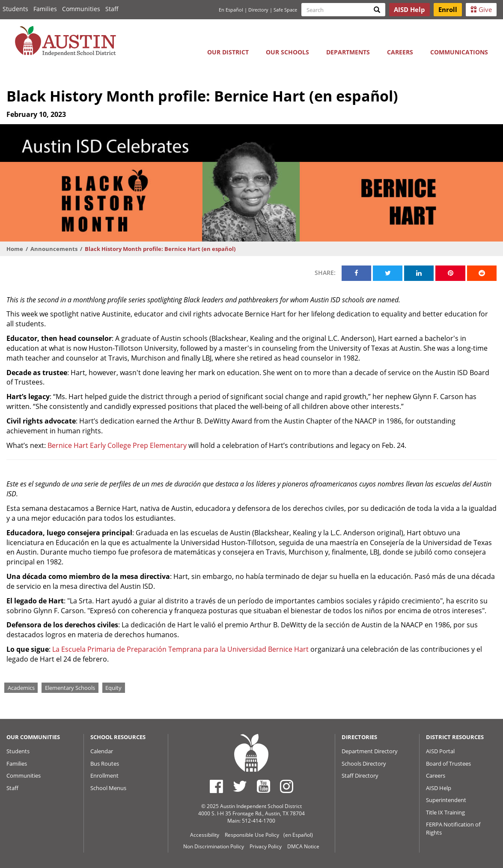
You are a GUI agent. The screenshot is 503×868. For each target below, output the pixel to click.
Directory (258, 10)
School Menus (108, 788)
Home (15, 249)
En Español (231, 10)
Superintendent (446, 800)
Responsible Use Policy (252, 835)
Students (15, 9)
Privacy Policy (266, 846)
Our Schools (287, 52)
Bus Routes (105, 764)
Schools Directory (364, 764)
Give (481, 9)
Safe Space (285, 10)
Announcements (54, 249)
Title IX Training (445, 812)
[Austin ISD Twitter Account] (240, 786)
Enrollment (104, 776)
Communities (81, 9)
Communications (459, 52)
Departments (348, 52)
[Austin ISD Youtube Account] (263, 786)
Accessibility (205, 835)
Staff (112, 9)
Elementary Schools (70, 688)
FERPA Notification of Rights (453, 828)
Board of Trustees (448, 764)
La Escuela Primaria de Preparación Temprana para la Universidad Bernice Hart (180, 649)
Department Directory (370, 751)
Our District (228, 52)
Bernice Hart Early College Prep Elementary (117, 445)
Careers (400, 52)
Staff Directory (360, 776)
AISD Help (439, 788)
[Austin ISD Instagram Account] (287, 786)
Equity (113, 688)
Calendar (102, 751)
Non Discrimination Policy (214, 846)
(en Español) (298, 835)
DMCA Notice (303, 846)
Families (45, 9)
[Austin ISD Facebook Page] (216, 786)
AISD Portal (440, 751)
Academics (21, 688)
